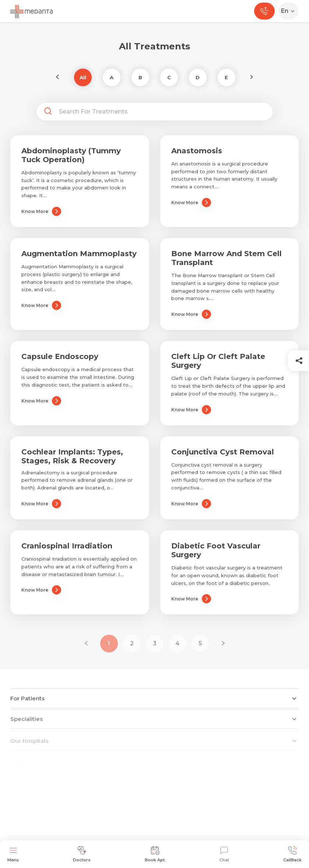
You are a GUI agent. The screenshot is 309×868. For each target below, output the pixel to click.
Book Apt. (155, 854)
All (83, 77)
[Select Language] (290, 11)
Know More (41, 211)
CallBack (292, 854)
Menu (13, 854)
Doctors (82, 854)
